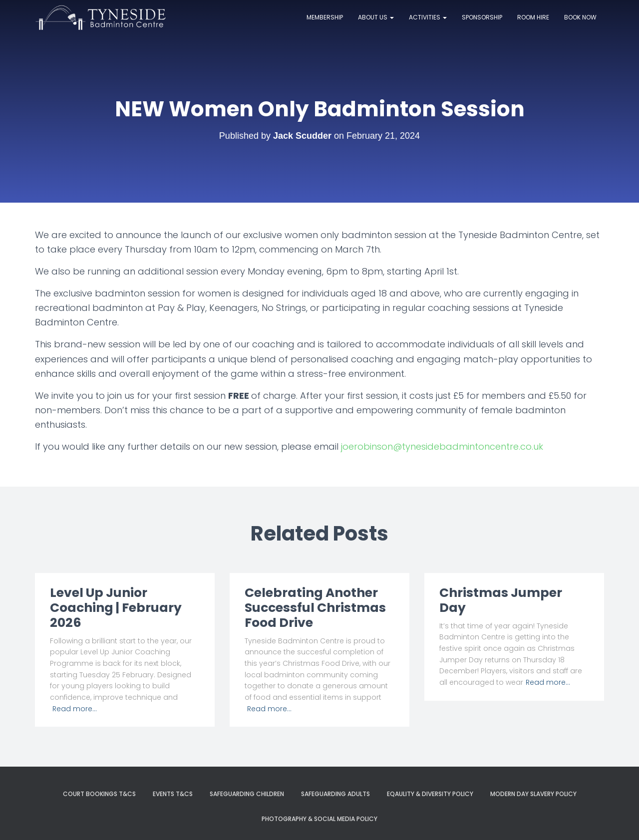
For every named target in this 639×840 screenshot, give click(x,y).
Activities (428, 17)
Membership (325, 17)
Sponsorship (482, 17)
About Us (376, 17)
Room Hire (533, 17)
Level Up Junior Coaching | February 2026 (116, 608)
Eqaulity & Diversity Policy (430, 794)
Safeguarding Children (247, 794)
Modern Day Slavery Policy (533, 794)
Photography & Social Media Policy (319, 819)
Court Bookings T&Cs (99, 794)
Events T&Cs (173, 794)
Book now (580, 17)
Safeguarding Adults (335, 794)
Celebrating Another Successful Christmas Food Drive (315, 608)
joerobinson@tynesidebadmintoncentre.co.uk (442, 446)
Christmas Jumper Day (501, 600)
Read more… (75, 709)
